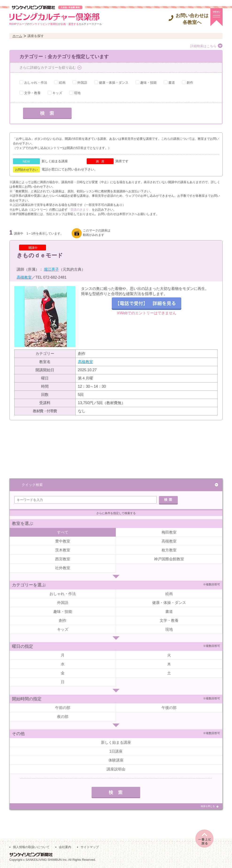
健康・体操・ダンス (114, 83)
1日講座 (116, 751)
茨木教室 (63, 550)
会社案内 (65, 847)
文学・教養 (32, 93)
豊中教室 (63, 541)
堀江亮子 (51, 269)
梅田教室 (169, 532)
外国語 (82, 83)
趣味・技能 (148, 83)
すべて (63, 532)
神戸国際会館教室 (169, 559)
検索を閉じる (208, 806)
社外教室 (63, 568)
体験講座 (116, 760)
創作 (190, 83)
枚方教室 (169, 550)
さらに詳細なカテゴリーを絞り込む (48, 67)
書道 (172, 83)
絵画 (62, 83)
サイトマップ (90, 847)
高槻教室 (24, 277)
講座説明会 (116, 769)
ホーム (17, 36)
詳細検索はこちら (203, 46)
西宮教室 (63, 559)
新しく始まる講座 (116, 742)
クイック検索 (32, 485)
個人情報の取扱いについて (31, 847)
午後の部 (169, 708)
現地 (77, 93)
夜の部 (63, 717)
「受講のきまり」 (80, 210)
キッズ (57, 93)
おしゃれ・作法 (36, 83)
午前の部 (63, 708)
